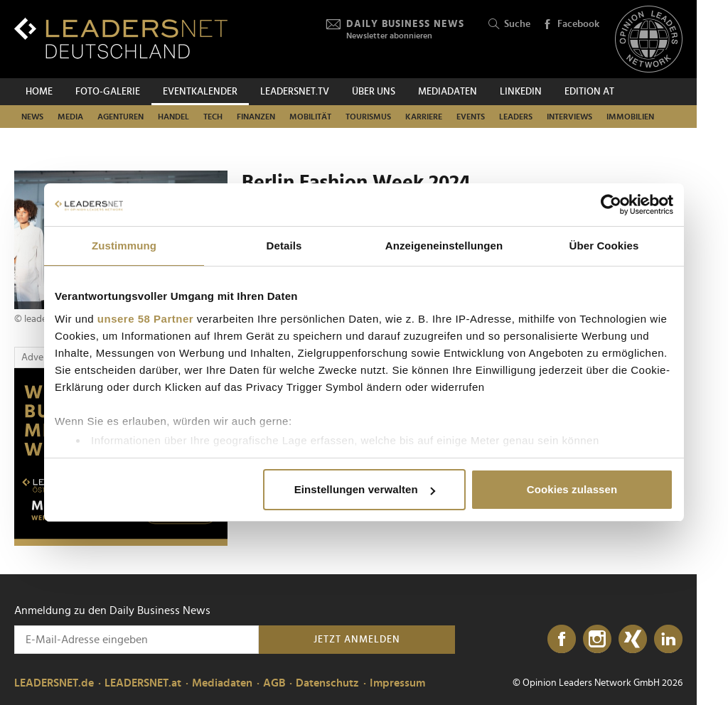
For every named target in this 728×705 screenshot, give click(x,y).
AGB (274, 683)
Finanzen (256, 117)
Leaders (516, 117)
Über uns (374, 92)
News (32, 117)
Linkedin (521, 92)
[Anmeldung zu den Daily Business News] (136, 640)
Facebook (571, 25)
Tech (213, 117)
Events (471, 117)
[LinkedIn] (668, 640)
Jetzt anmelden (357, 640)
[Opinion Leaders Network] (649, 39)
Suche (509, 25)
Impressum (397, 683)
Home (39, 92)
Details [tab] (284, 246)
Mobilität (310, 117)
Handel (173, 117)
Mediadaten (448, 92)
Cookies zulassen (572, 489)
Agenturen (121, 117)
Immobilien (630, 117)
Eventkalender (200, 92)
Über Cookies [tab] (604, 246)
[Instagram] (597, 640)
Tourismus (368, 117)
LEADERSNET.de (54, 683)
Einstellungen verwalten (365, 489)
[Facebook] (562, 640)
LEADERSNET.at (143, 683)
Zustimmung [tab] (124, 246)
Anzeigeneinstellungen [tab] (444, 246)
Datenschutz (327, 683)
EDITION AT (589, 92)
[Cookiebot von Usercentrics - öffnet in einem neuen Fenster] (611, 205)
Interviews (569, 117)
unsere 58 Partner (145, 319)
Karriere (424, 117)
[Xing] (633, 640)
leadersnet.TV (295, 92)
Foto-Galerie (108, 92)
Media (70, 117)
